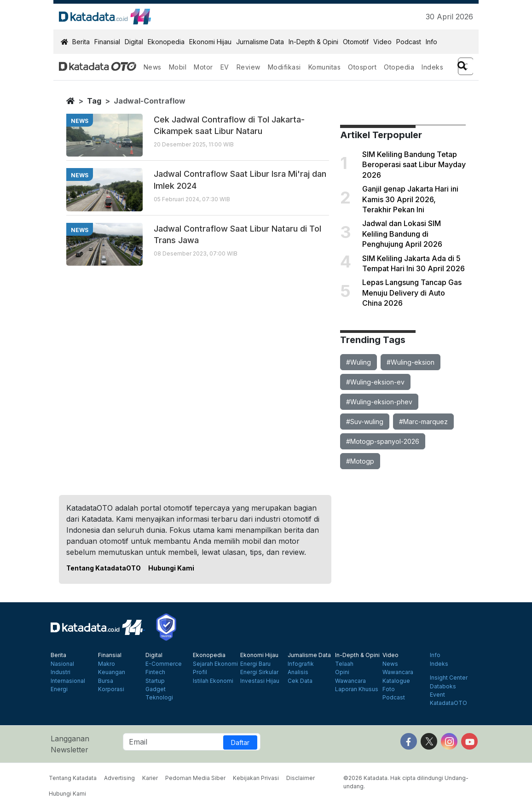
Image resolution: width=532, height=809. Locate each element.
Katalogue (396, 681)
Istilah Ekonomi (213, 681)
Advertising (119, 778)
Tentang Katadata (73, 778)
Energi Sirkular (259, 672)
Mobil (178, 67)
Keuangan (112, 672)
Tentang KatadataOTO (104, 568)
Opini (342, 672)
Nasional (62, 664)
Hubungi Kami (171, 568)
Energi (59, 689)
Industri (61, 672)
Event (437, 695)
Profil (200, 672)
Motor (203, 67)
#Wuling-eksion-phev (379, 402)
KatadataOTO (448, 703)
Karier (150, 778)
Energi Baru (255, 664)
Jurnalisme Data (260, 42)
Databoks (443, 687)
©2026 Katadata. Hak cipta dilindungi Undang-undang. (406, 782)
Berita (81, 42)
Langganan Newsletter (70, 744)
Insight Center (449, 678)
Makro (107, 664)
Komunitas (325, 67)
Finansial (107, 42)
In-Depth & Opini (313, 42)
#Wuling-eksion (411, 362)
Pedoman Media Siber (195, 778)
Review (249, 67)
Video (382, 42)
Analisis (298, 672)
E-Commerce (164, 664)
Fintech (155, 672)
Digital (134, 42)
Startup (155, 681)
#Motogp (360, 461)
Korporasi (111, 689)
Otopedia (399, 67)
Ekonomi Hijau (210, 42)
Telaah (344, 664)
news (80, 121)
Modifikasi (284, 67)
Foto (389, 689)
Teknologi (159, 698)
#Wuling (359, 362)
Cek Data (300, 681)
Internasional (68, 681)
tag (94, 101)
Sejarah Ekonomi (215, 664)
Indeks (432, 67)
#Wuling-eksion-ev (375, 382)
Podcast (409, 42)
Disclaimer (301, 778)
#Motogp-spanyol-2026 (383, 441)
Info (431, 42)
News (153, 67)
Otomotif (356, 42)
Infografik (301, 664)
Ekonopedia (166, 42)
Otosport (362, 67)
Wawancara (350, 681)
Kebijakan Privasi (256, 778)
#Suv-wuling (365, 422)
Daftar (240, 742)
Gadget (156, 689)
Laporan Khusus (357, 689)
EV (225, 67)
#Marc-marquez (423, 422)
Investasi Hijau (260, 681)
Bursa (106, 681)
